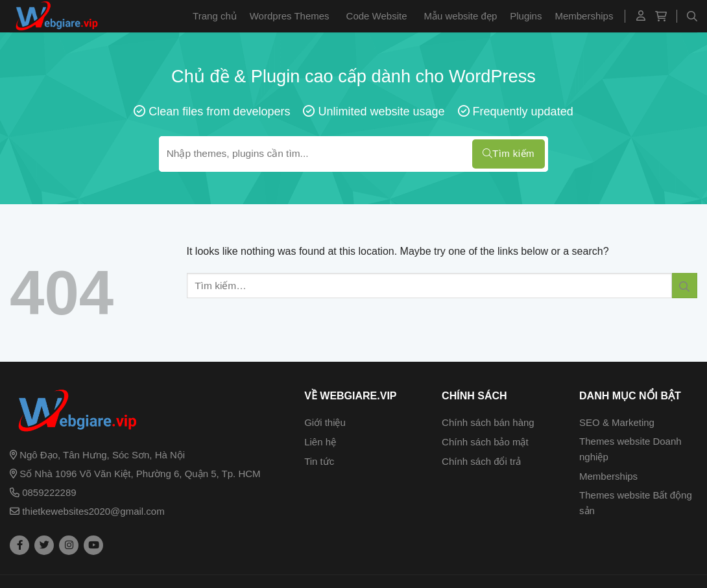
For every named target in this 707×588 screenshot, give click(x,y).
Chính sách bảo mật (485, 442)
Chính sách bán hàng (488, 422)
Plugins (526, 16)
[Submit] (685, 286)
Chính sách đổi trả (481, 461)
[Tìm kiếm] (692, 16)
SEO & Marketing (617, 422)
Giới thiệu (325, 422)
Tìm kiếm (509, 154)
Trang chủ (215, 16)
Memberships (584, 16)
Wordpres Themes (290, 16)
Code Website (377, 16)
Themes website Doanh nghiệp (630, 449)
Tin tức (319, 461)
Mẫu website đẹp (461, 16)
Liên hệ (320, 442)
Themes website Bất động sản (636, 503)
